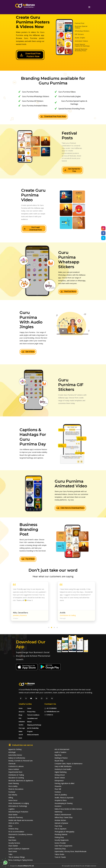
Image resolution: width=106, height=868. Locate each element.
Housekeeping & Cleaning (63, 803)
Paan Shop (58, 826)
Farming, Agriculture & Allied (64, 783)
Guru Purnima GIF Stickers (33, 101)
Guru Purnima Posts (30, 92)
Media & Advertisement (63, 815)
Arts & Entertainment (62, 749)
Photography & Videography (64, 832)
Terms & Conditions (33, 715)
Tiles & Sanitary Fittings (17, 857)
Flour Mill (58, 789)
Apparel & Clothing (15, 749)
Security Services (14, 843)
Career (29, 708)
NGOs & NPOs (14, 823)
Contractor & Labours (16, 766)
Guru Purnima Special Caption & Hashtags (74, 103)
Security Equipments (62, 840)
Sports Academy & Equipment (19, 849)
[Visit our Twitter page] (26, 698)
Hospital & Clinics (61, 800)
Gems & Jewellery (61, 795)
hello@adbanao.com (52, 712)
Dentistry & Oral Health (63, 769)
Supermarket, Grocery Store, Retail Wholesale (70, 851)
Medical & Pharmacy (16, 817)
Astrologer (12, 752)
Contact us (49, 715)
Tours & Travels (60, 857)
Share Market (13, 846)
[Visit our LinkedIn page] (36, 698)
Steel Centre (13, 851)
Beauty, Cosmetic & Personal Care (20, 761)
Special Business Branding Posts (72, 109)
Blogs (20, 715)
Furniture (58, 792)
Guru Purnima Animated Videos (35, 106)
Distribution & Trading (16, 775)
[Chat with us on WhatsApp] (47, 698)
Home (21, 708)
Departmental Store (15, 772)
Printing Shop (59, 837)
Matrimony (58, 812)
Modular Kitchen (60, 820)
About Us (22, 712)
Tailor (10, 854)
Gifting (11, 798)
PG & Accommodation (16, 832)
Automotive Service (15, 755)
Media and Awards (33, 735)
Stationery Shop (60, 849)
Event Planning (13, 783)
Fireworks (58, 786)
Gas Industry (13, 795)
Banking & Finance (61, 758)
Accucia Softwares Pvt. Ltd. (26, 866)
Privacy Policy (31, 712)
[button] (49, 628)
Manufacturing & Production (18, 812)
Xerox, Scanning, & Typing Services (21, 860)
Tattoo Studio (59, 854)
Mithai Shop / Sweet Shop (64, 817)
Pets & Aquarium (60, 829)
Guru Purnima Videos (67, 92)
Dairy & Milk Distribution (63, 766)
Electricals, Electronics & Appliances (21, 781)
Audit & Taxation (60, 752)
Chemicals (12, 764)
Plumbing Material (61, 834)
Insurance (58, 806)
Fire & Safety (13, 786)
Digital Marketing (60, 772)
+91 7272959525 (51, 708)
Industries (22, 722)
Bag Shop (58, 755)
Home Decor (13, 800)
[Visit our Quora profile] (52, 698)
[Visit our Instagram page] (42, 698)
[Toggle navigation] (89, 7)
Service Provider (60, 843)
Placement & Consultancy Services (20, 834)
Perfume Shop (13, 829)
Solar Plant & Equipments (63, 846)
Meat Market (13, 815)
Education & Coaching (16, 778)
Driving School (60, 775)
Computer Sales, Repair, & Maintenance (68, 764)
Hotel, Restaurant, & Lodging (19, 803)
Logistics (11, 809)
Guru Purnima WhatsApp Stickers (36, 96)
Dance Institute (14, 769)
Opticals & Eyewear (61, 823)
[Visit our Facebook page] (21, 698)
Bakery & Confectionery (17, 758)
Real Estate (12, 840)
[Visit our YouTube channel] (31, 698)
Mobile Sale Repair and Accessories (21, 820)
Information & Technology (18, 806)
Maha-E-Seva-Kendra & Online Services (68, 809)
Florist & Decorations (16, 789)
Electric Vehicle (60, 778)
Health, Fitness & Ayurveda (64, 798)
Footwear (12, 792)
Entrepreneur (59, 781)
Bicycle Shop (59, 761)
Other (10, 826)
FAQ (20, 718)
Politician (11, 837)
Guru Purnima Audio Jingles (70, 96)
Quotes (21, 725)
